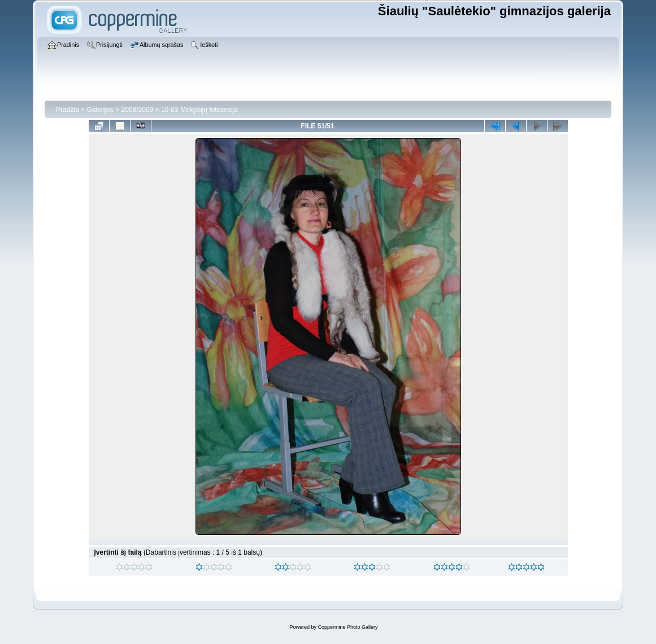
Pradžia (68, 110)
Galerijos (100, 110)
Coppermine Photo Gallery (347, 627)
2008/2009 (137, 110)
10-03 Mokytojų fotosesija (199, 110)
